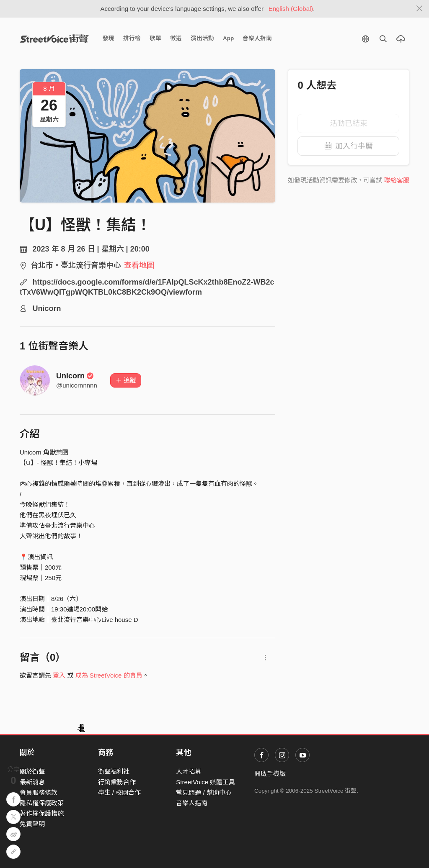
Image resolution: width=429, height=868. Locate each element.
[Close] (420, 9)
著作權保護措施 (42, 813)
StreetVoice (54, 39)
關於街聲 (32, 772)
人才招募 (189, 772)
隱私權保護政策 (42, 803)
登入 (59, 675)
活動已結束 (349, 123)
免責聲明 (32, 824)
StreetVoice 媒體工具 (205, 782)
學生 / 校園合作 (120, 792)
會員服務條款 (39, 792)
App (228, 38)
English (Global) (291, 9)
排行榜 (132, 38)
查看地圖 (139, 265)
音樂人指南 (257, 38)
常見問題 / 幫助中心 (204, 792)
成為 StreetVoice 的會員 (109, 675)
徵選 (176, 38)
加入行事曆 (349, 146)
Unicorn (75, 376)
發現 (109, 38)
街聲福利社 (114, 772)
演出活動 (202, 38)
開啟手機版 (270, 774)
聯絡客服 (397, 180)
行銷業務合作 (117, 782)
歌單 (155, 38)
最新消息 (32, 782)
